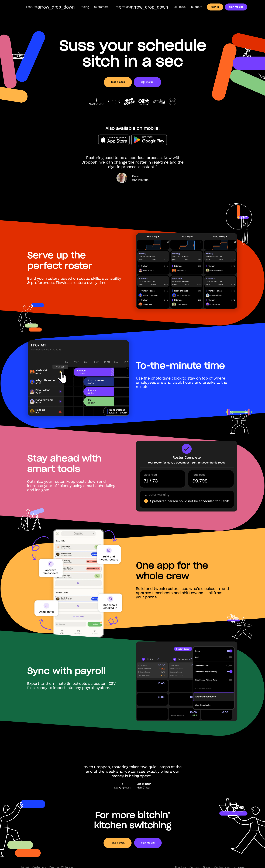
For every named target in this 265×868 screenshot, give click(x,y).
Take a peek (118, 82)
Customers (101, 7)
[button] (50, 7)
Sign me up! (236, 7)
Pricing (84, 7)
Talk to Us (179, 7)
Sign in (215, 7)
